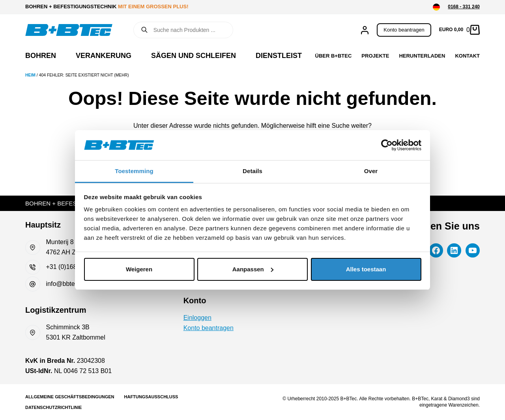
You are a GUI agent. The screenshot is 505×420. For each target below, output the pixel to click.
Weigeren (139, 269)
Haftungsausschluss (151, 397)
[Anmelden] (365, 30)
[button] (436, 7)
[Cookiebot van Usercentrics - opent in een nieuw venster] (387, 145)
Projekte (375, 56)
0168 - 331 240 (464, 7)
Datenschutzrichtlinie (53, 407)
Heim (30, 75)
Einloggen (197, 318)
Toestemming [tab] (134, 171)
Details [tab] (252, 171)
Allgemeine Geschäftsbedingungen (70, 397)
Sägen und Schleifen (194, 56)
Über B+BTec (334, 56)
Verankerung (104, 56)
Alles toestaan (366, 269)
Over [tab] (371, 171)
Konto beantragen (404, 30)
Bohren (41, 56)
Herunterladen (422, 56)
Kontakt (467, 56)
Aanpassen (253, 269)
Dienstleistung (287, 56)
